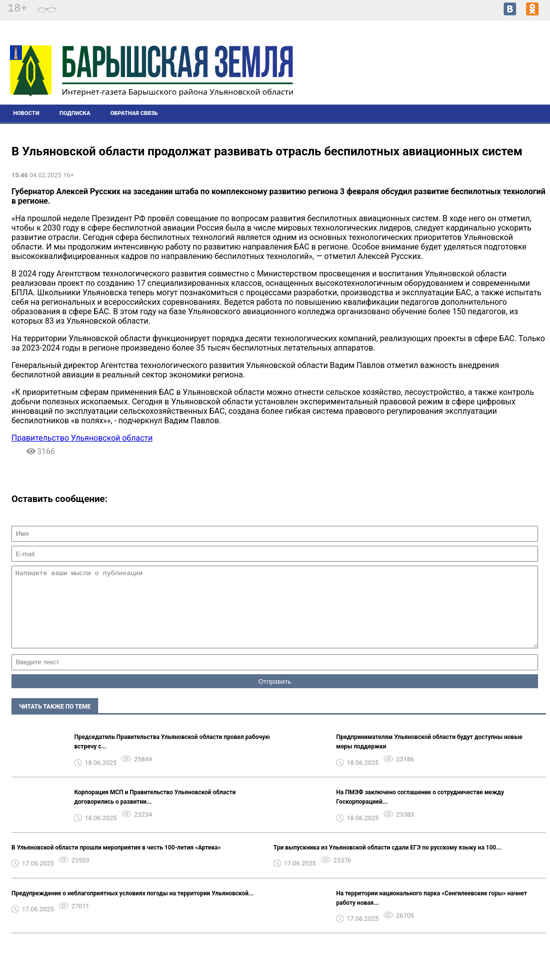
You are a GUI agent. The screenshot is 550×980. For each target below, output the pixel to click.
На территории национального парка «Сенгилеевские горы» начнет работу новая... (432, 913)
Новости (26, 113)
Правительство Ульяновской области (82, 438)
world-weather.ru (499, 79)
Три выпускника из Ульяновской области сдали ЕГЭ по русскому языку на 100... (388, 862)
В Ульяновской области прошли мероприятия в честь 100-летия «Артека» (116, 862)
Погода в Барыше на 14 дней (500, 70)
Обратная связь (134, 113)
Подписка (75, 113)
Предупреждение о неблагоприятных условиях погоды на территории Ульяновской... (133, 908)
